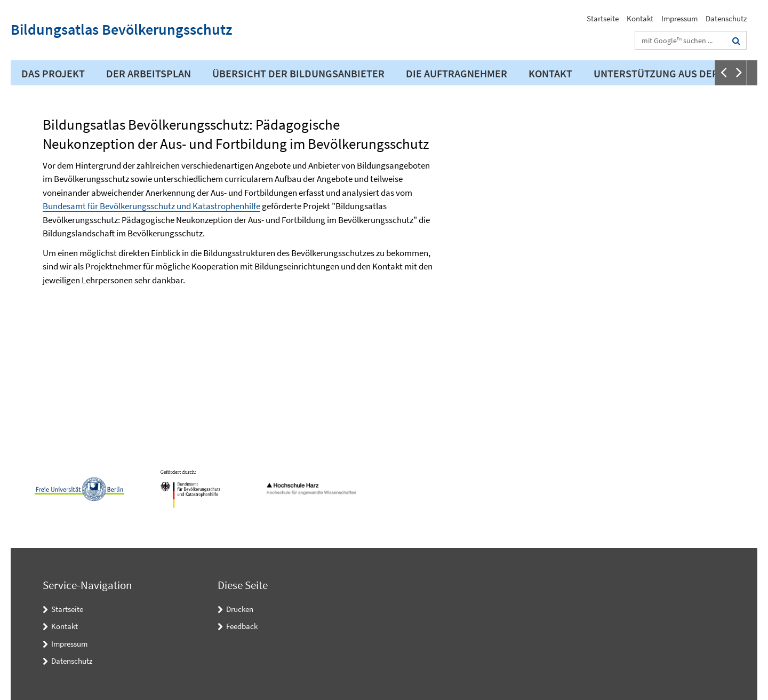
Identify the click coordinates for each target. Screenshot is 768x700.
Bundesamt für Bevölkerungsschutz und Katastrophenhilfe (151, 206)
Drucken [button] (240, 609)
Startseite (603, 18)
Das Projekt (53, 73)
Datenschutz (726, 18)
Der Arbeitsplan (149, 73)
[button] (723, 73)
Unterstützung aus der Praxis (674, 73)
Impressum (679, 18)
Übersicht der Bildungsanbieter (298, 73)
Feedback (242, 626)
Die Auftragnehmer (457, 73)
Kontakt (640, 18)
